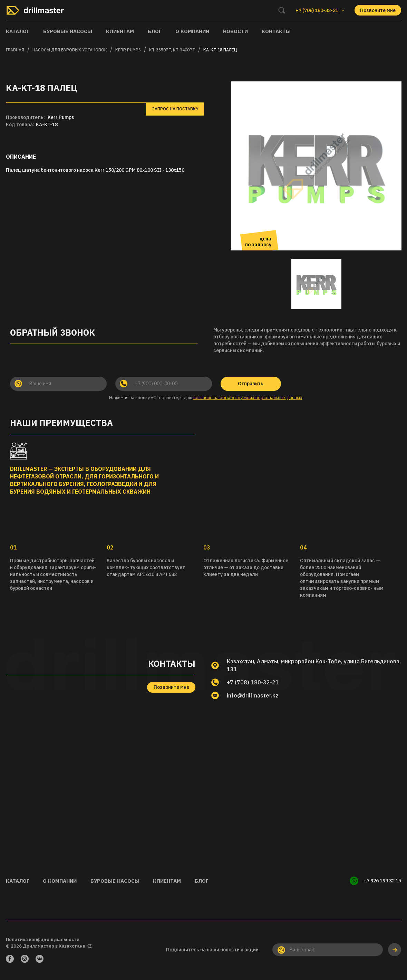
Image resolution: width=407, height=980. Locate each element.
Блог (155, 31)
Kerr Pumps (61, 117)
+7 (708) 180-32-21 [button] (320, 10)
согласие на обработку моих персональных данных (248, 398)
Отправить (251, 384)
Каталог (18, 31)
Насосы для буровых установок (70, 50)
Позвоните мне (378, 10)
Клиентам (120, 31)
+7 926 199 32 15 (382, 881)
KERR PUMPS (128, 50)
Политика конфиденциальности (43, 939)
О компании (192, 31)
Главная (15, 50)
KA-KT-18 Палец (220, 50)
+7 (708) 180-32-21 (253, 682)
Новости (235, 31)
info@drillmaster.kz (253, 695)
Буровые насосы (68, 31)
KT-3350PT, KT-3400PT (172, 50)
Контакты (276, 31)
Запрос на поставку (175, 109)
